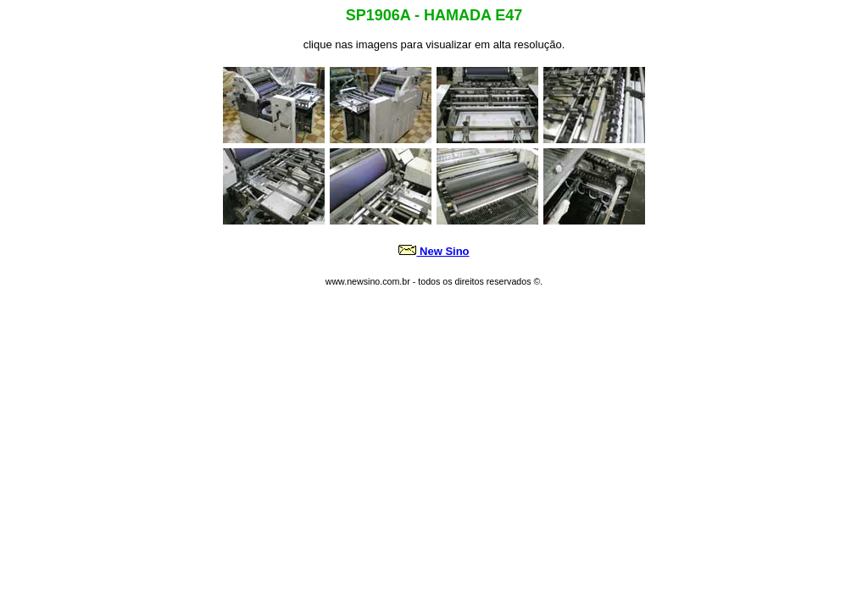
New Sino (445, 251)
